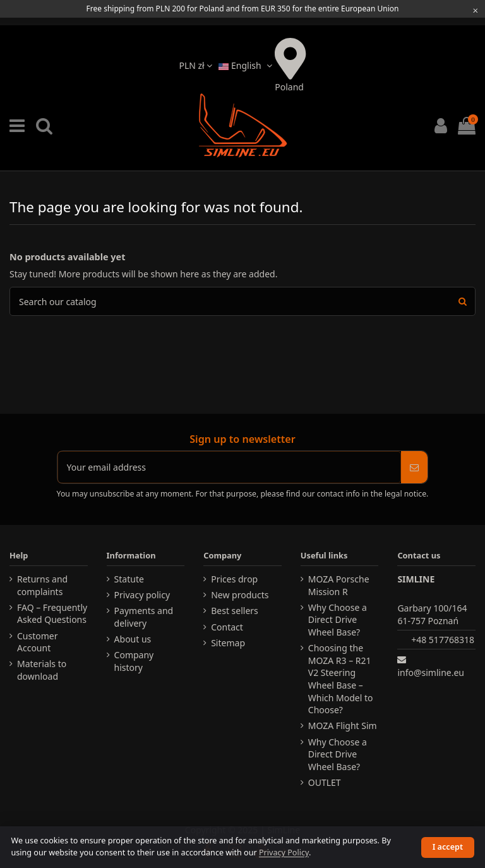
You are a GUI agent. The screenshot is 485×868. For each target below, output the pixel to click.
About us (133, 639)
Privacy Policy (284, 853)
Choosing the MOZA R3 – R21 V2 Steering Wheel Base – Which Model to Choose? (341, 679)
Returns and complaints (42, 585)
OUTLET (325, 782)
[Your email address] (230, 467)
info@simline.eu (431, 672)
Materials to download (42, 670)
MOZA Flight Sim (343, 726)
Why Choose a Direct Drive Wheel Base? (338, 620)
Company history (134, 661)
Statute (129, 579)
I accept (448, 847)
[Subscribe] (414, 467)
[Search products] (463, 301)
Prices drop (234, 579)
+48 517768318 (443, 640)
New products (240, 595)
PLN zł (195, 65)
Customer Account (38, 642)
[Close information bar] (476, 10)
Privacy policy (142, 595)
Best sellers (235, 611)
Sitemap (228, 643)
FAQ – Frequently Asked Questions (52, 614)
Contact (227, 627)
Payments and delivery (144, 617)
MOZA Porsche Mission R (339, 585)
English (247, 65)
